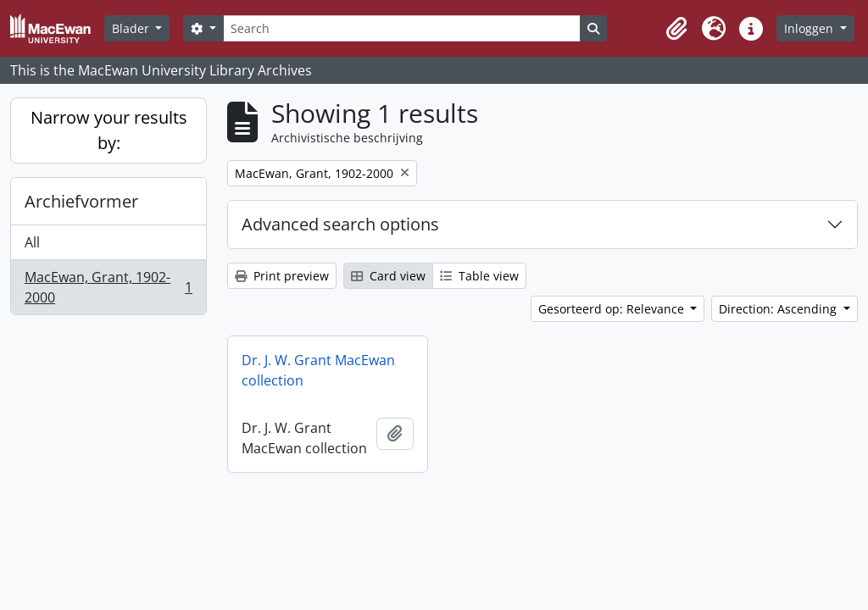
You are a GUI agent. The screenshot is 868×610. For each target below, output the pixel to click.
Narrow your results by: (109, 130)
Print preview (282, 276)
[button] (676, 29)
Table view (479, 276)
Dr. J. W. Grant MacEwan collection (318, 370)
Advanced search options (340, 224)
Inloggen (810, 28)
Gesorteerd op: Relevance (613, 309)
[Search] (402, 28)
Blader (132, 28)
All (32, 242)
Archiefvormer (81, 201)
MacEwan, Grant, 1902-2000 (108, 287)
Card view (388, 276)
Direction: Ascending (779, 309)
